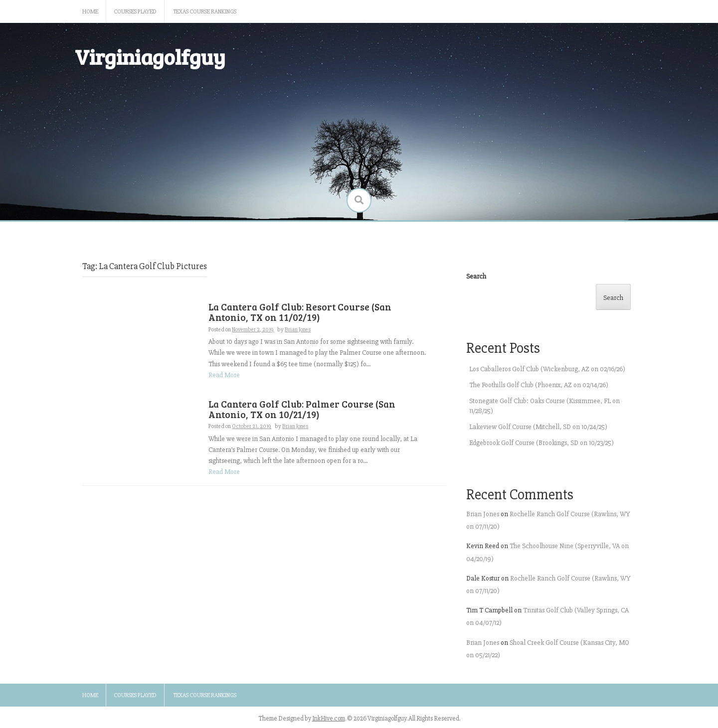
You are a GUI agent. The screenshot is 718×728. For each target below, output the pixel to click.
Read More (224, 375)
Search (476, 276)
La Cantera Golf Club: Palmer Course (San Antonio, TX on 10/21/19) (302, 409)
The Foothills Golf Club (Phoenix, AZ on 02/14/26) (539, 385)
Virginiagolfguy (150, 57)
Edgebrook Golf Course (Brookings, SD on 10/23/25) (541, 443)
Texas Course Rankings (205, 12)
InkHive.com (329, 719)
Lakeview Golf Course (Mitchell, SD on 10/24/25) (538, 427)
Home (90, 12)
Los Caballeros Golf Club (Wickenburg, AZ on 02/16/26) (547, 369)
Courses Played (135, 12)
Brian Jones (298, 330)
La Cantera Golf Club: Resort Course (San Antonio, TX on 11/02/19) (300, 312)
